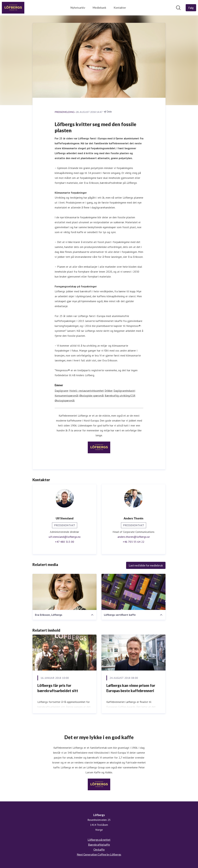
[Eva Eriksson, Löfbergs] (65, 592)
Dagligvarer (62, 391)
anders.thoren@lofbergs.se (134, 537)
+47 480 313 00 (65, 542)
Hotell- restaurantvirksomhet (87, 391)
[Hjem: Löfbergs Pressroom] (13, 8)
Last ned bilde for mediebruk (146, 565)
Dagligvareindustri (124, 391)
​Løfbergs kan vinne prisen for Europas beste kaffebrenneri (131, 688)
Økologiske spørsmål (92, 396)
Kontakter (120, 8)
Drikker (109, 391)
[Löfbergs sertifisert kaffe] (133, 592)
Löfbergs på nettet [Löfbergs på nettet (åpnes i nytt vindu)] (99, 840)
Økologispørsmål (65, 400)
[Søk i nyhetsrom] (178, 8)
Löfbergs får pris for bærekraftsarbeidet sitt (58, 688)
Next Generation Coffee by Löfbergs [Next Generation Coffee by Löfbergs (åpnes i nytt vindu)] (99, 854)
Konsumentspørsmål (67, 396)
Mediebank (99, 8)
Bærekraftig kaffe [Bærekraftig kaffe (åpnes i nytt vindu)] (99, 845)
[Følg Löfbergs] (191, 8)
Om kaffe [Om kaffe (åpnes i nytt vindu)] (99, 849)
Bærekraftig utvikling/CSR (120, 396)
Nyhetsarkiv (78, 8)
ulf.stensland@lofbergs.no (65, 537)
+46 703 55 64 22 (133, 542)
